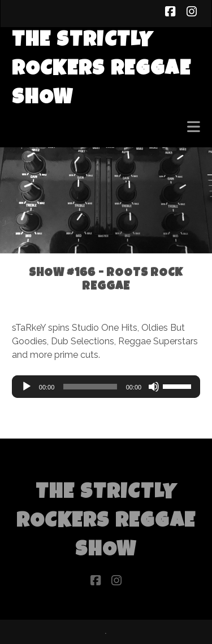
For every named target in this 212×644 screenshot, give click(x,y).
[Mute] (154, 387)
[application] (106, 387)
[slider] (90, 387)
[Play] (27, 387)
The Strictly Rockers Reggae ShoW (101, 70)
